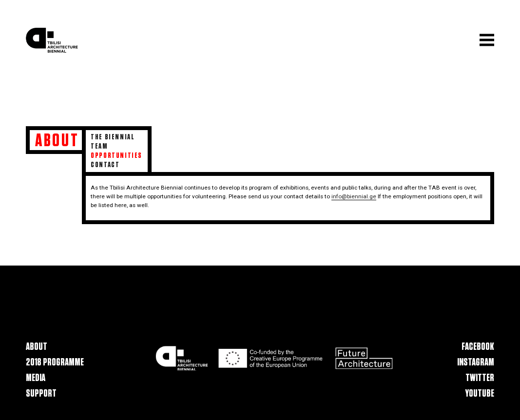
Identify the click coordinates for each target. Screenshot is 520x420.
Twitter (480, 378)
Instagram (476, 362)
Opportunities (116, 155)
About (37, 347)
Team (99, 146)
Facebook (478, 347)
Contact (105, 165)
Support (41, 393)
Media (36, 378)
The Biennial (113, 137)
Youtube (480, 393)
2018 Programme (55, 362)
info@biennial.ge (354, 196)
